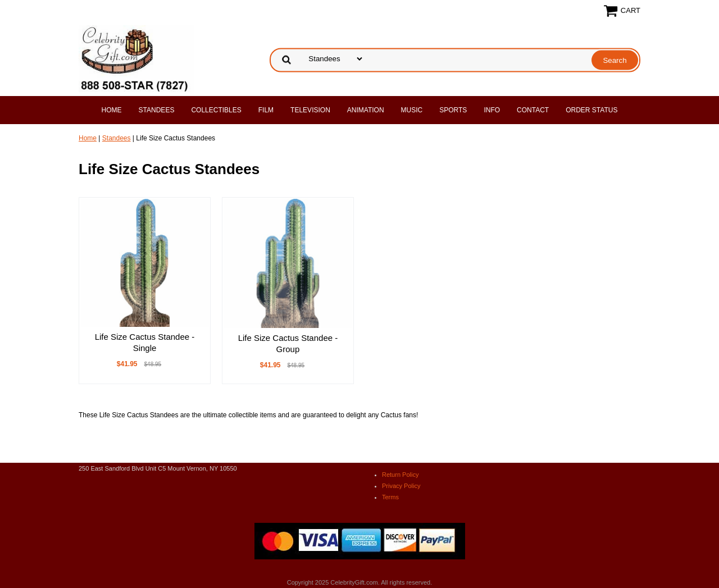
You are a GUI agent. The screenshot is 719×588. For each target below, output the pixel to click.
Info (492, 110)
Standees (157, 110)
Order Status (591, 110)
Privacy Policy (401, 486)
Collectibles (216, 110)
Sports (453, 110)
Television (310, 110)
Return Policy (400, 475)
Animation (366, 110)
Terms (390, 497)
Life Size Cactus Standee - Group (288, 343)
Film (266, 110)
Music (412, 110)
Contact (533, 110)
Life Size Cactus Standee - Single (145, 342)
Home (112, 110)
